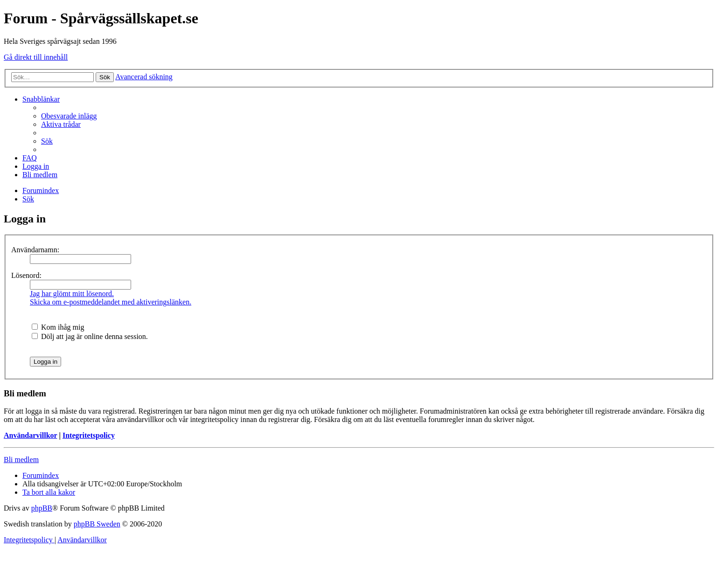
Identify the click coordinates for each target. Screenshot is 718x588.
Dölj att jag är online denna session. (90, 336)
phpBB (42, 508)
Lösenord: (26, 275)
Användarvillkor (30, 435)
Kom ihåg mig (58, 327)
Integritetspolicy (89, 435)
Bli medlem (21, 460)
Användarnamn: (35, 250)
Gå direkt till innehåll (36, 57)
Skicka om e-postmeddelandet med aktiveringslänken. (111, 302)
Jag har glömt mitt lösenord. (72, 294)
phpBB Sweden (97, 524)
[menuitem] (69, 116)
